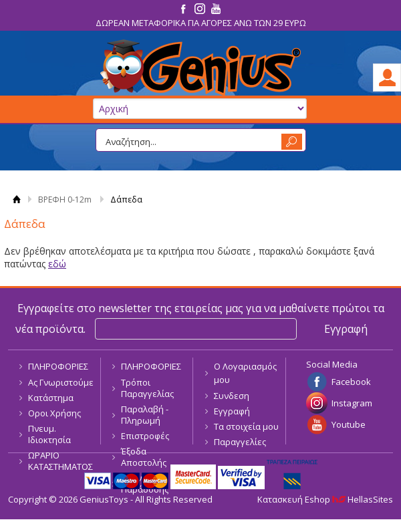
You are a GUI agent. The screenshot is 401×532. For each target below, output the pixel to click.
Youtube (349, 424)
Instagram (352, 403)
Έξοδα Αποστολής (144, 457)
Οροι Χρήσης (54, 413)
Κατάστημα (51, 398)
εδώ (57, 264)
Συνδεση (232, 396)
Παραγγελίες (240, 442)
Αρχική (16, 199)
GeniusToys (200, 68)
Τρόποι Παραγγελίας (147, 388)
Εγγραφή (232, 411)
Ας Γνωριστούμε (61, 382)
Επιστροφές (145, 436)
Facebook (351, 382)
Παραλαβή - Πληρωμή (145, 415)
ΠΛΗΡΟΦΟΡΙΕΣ (58, 366)
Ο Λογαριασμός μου (245, 373)
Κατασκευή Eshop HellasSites (325, 499)
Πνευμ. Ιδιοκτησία (49, 434)
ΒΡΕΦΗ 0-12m (65, 199)
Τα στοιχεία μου (246, 426)
